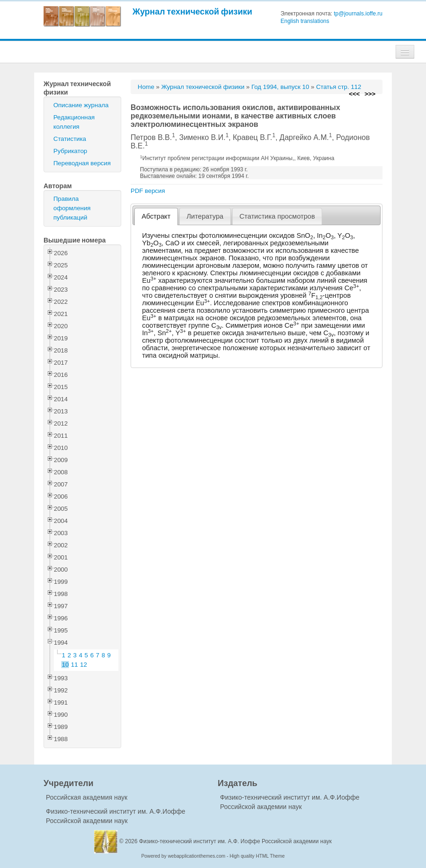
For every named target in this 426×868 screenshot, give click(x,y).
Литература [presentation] (205, 216)
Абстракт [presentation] (156, 216)
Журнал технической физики (192, 11)
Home (146, 87)
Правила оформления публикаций (72, 208)
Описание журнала (81, 105)
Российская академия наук (87, 797)
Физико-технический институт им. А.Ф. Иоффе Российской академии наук (235, 841)
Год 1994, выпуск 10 (280, 87)
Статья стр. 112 (339, 87)
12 (84, 665)
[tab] (156, 217)
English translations (305, 21)
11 (75, 665)
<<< (354, 94)
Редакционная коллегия (74, 122)
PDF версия (148, 191)
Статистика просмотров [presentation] (277, 216)
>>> (370, 94)
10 (65, 665)
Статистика (70, 139)
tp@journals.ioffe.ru (358, 14)
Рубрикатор (70, 151)
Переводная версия (82, 163)
